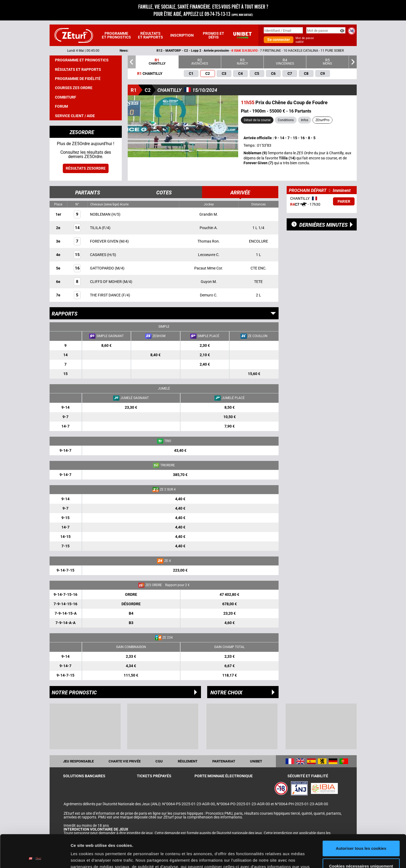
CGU (159, 761)
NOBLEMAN (101, 214)
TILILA (96, 228)
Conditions (286, 120)
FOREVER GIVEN (105, 241)
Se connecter (279, 40)
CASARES (98, 255)
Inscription (182, 35)
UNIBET (256, 761)
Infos (305, 120)
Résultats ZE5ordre (86, 168)
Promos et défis (214, 35)
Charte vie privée (125, 761)
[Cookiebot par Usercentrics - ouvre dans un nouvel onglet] (35, 857)
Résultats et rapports (150, 35)
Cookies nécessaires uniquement (361, 835)
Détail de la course (257, 120)
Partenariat (224, 761)
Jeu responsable (78, 761)
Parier (344, 201)
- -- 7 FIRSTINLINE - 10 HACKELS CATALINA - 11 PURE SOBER (263, 51)
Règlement (188, 761)
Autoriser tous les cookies (361, 818)
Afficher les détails (89, 857)
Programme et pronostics (116, 35)
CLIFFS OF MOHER (106, 282)
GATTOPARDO (102, 268)
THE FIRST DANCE (106, 295)
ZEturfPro (322, 120)
